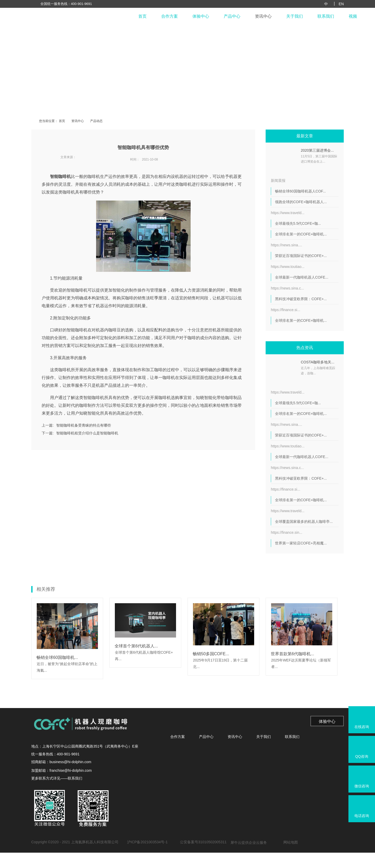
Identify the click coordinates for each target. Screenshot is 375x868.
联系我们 (326, 16)
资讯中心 (263, 16)
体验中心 (201, 16)
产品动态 (96, 121)
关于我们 (295, 16)
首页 (142, 16)
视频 (353, 16)
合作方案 (170, 16)
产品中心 (232, 16)
